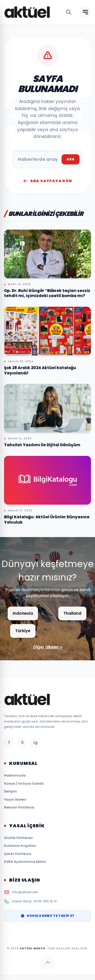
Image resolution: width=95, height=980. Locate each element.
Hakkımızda (15, 775)
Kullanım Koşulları (20, 846)
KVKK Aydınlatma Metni (25, 862)
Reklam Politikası (19, 807)
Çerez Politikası (18, 854)
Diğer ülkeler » (48, 647)
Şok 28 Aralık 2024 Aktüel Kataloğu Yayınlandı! (40, 370)
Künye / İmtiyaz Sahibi (24, 784)
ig (35, 742)
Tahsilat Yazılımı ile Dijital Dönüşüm (42, 445)
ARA (71, 159)
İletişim (11, 791)
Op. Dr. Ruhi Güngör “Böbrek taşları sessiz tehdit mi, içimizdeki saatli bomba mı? (47, 293)
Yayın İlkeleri (15, 800)
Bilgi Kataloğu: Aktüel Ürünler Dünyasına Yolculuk (47, 520)
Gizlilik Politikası (18, 838)
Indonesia (23, 613)
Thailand (72, 613)
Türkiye (23, 631)
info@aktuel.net (25, 892)
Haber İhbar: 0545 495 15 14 (34, 901)
